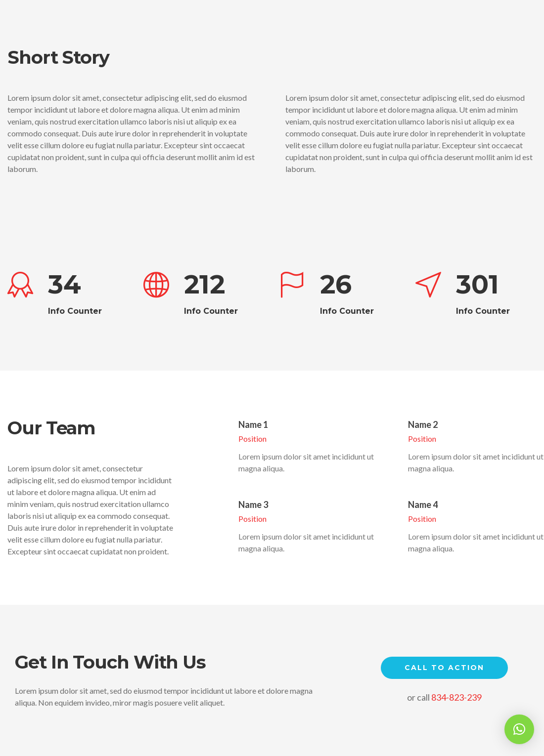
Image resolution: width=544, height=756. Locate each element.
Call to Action (444, 668)
